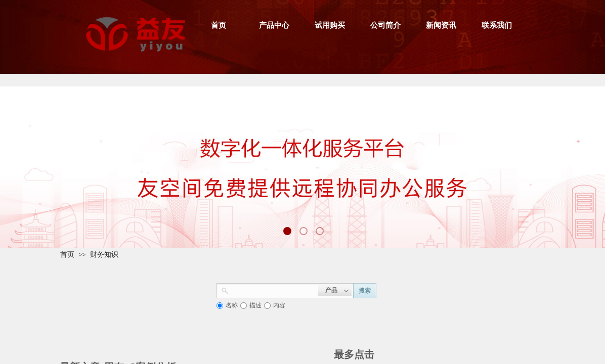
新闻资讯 (441, 25)
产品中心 (274, 25)
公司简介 (385, 25)
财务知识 (104, 254)
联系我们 (497, 25)
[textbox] (273, 290)
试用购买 (330, 25)
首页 (219, 25)
